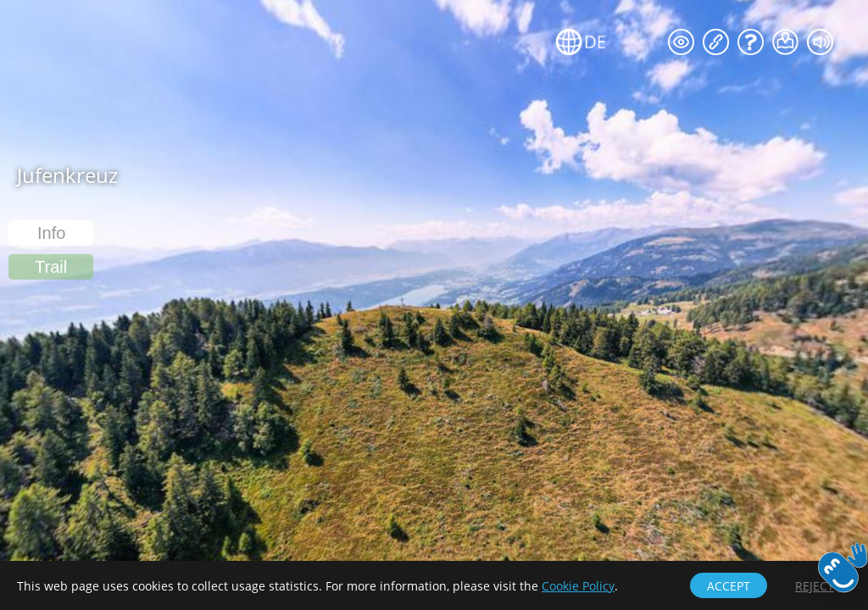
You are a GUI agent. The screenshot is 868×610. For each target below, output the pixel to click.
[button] (51, 267)
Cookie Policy (578, 586)
